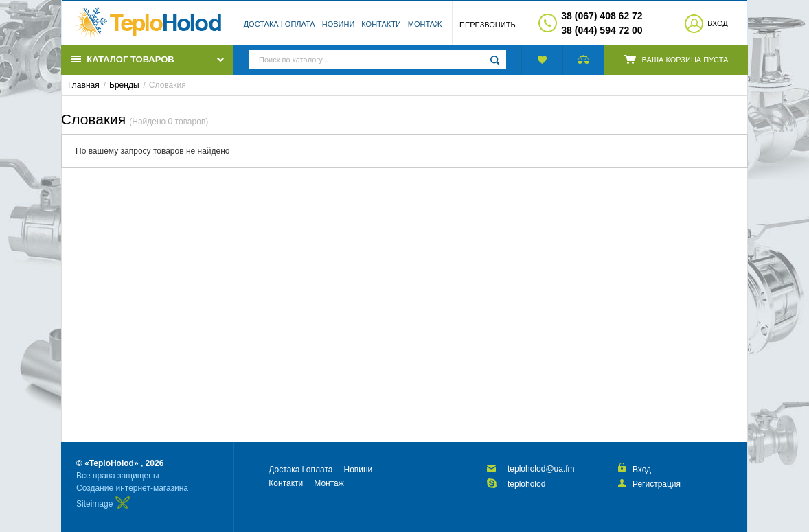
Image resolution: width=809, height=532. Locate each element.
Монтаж (425, 24)
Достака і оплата (280, 24)
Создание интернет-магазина (132, 488)
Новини (339, 24)
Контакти (381, 24)
